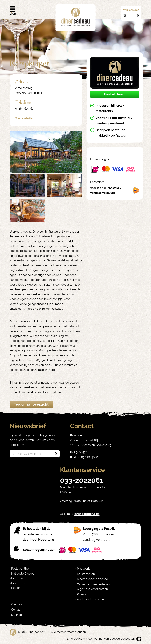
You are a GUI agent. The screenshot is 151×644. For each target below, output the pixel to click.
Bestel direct (115, 94)
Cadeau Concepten (122, 639)
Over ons (17, 604)
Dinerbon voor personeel (93, 579)
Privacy (82, 594)
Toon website (24, 118)
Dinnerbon (18, 578)
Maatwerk (83, 569)
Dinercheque (19, 583)
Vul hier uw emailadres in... (30, 454)
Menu (12, 9)
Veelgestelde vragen (90, 600)
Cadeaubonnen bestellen (93, 584)
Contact (16, 610)
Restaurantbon (21, 569)
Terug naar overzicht (31, 404)
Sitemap (17, 615)
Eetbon (16, 588)
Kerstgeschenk (87, 574)
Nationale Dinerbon (24, 574)
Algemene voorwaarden (92, 589)
